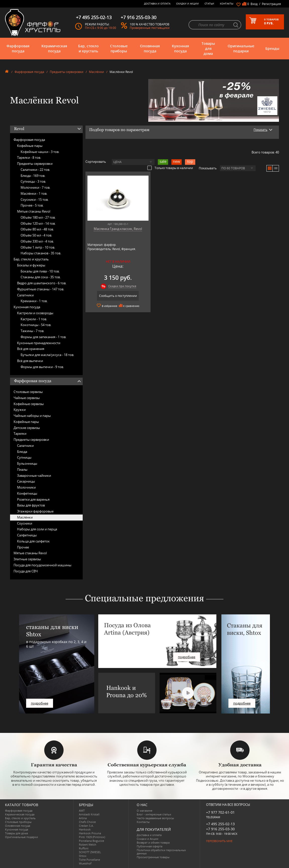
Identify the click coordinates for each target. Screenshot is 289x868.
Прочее (23, 547)
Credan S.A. (86, 826)
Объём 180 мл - (38, 217)
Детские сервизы (27, 428)
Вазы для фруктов (31, 505)
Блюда (22, 452)
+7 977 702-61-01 (220, 812)
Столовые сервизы (28, 392)
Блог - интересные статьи (154, 814)
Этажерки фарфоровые (35, 511)
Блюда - (33, 176)
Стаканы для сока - (41, 277)
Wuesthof (85, 863)
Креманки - (34, 301)
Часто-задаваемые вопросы (155, 818)
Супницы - (33, 181)
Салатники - (35, 170)
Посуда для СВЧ (26, 571)
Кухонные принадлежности (39, 343)
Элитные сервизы (27, 559)
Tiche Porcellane (89, 860)
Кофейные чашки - (40, 152)
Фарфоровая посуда (18, 48)
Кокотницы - (36, 325)
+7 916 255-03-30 (220, 829)
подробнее (40, 703)
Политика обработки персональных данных (161, 852)
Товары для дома (208, 48)
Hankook (85, 829)
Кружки (20, 410)
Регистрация (271, 4)
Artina (83, 818)
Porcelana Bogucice (91, 841)
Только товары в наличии (170, 168)
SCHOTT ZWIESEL (90, 852)
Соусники (25, 523)
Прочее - (32, 205)
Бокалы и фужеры (31, 265)
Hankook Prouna (90, 833)
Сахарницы (26, 481)
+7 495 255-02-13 (220, 824)
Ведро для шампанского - (42, 283)
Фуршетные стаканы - (41, 289)
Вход (254, 4)
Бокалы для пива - (40, 271)
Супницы (24, 457)
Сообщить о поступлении (116, 296)
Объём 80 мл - (37, 229)
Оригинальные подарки (241, 48)
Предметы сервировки (67, 72)
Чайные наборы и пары (32, 416)
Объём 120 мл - (38, 223)
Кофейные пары (30, 146)
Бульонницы (27, 463)
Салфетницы (27, 535)
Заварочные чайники (34, 476)
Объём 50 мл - (36, 235)
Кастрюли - (34, 319)
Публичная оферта (150, 846)
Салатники (25, 295)
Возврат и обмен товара (153, 842)
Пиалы (22, 469)
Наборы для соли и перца (37, 529)
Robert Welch (88, 844)
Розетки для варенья (33, 499)
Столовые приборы (119, 48)
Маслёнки (97, 72)
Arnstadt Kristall (89, 814)
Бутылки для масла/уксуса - (47, 355)
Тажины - (32, 331)
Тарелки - (29, 157)
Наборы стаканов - (41, 253)
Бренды (272, 48)
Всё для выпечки (30, 361)
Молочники (26, 487)
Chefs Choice (87, 822)
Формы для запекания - (43, 337)
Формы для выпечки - (42, 367)
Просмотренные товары (153, 857)
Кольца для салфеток (33, 541)
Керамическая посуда (54, 48)
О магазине (144, 811)
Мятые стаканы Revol (34, 211)
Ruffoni (84, 848)
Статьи (209, 4)
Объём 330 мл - (37, 241)
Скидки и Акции (187, 4)
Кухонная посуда (180, 48)
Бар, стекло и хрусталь (88, 48)
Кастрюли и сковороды (35, 313)
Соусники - (35, 200)
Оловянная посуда (150, 48)
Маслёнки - (34, 193)
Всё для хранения (31, 349)
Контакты (227, 4)
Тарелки (20, 433)
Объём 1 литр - (38, 247)
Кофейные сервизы (29, 404)
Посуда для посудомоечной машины (42, 565)
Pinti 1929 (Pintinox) (92, 837)
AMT (82, 811)
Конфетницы (27, 493)
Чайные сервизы (27, 398)
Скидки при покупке (121, 286)
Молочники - (35, 187)
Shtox (83, 856)
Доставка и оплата (157, 4)
